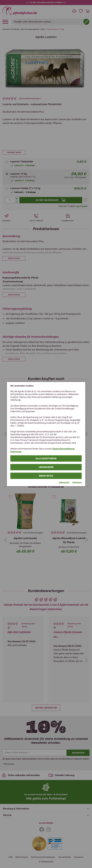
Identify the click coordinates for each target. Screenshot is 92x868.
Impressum (16, 452)
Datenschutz (64, 482)
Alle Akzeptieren (46, 458)
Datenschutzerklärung (63, 449)
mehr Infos (46, 476)
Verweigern (46, 467)
